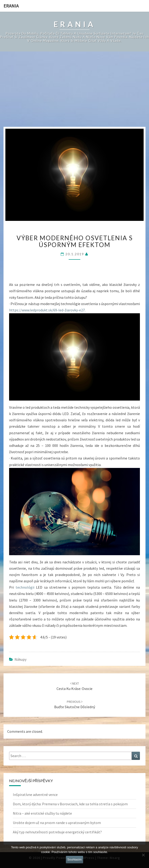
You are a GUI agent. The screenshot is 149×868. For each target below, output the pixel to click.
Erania (11, 6)
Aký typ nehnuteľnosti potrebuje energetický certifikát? (57, 832)
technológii (24, 587)
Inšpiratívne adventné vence (35, 795)
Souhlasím (74, 859)
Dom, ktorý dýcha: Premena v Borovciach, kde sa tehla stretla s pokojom (70, 804)
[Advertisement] (75, 92)
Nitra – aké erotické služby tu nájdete (42, 813)
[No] (143, 855)
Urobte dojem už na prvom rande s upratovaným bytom (57, 823)
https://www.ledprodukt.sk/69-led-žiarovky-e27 (47, 310)
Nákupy (20, 659)
